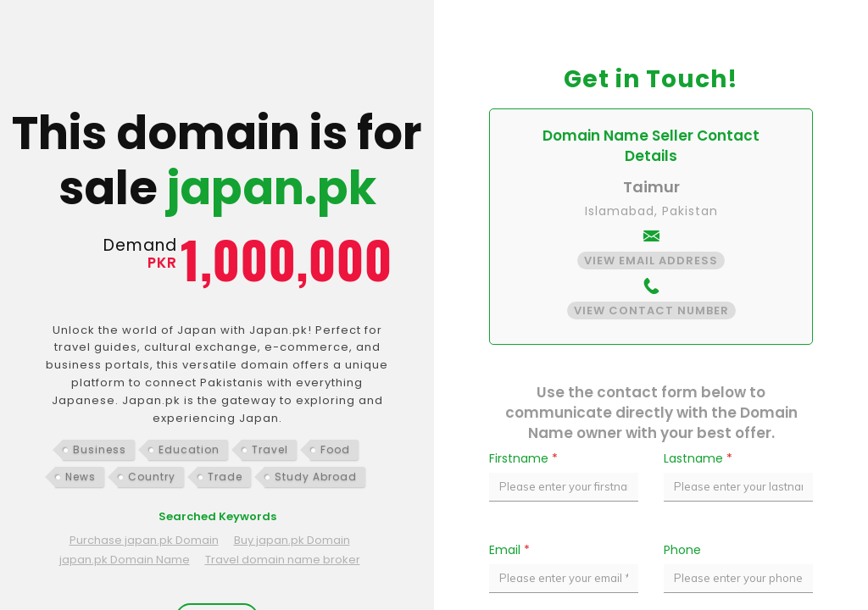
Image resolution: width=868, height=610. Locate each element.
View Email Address (651, 261)
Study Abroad (316, 477)
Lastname (698, 458)
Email (509, 550)
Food (335, 449)
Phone (682, 550)
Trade (225, 477)
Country (152, 477)
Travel (270, 449)
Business (100, 449)
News (81, 477)
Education (189, 449)
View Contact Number (651, 311)
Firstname (523, 458)
